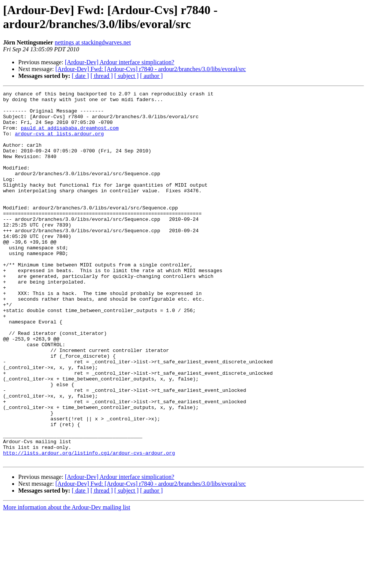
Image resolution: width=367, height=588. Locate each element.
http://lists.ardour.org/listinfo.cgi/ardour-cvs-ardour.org (89, 526)
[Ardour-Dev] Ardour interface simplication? (120, 62)
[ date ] (80, 76)
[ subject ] (127, 76)
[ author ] (152, 76)
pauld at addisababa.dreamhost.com (70, 136)
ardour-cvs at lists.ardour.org (59, 143)
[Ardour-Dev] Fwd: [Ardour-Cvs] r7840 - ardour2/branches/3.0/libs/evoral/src (151, 69)
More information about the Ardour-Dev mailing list (67, 581)
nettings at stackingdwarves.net (93, 42)
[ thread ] (102, 76)
